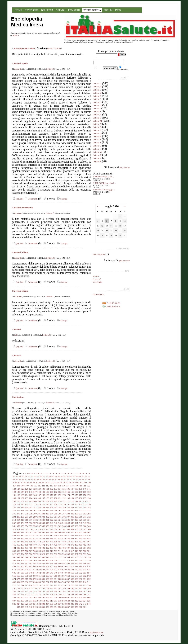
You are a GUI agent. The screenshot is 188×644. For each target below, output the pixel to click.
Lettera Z (97, 161)
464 (89, 542)
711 (89, 582)
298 (31, 517)
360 (52, 526)
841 (77, 604)
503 (14, 551)
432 (35, 539)
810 (27, 601)
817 (56, 601)
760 (56, 591)
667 (64, 576)
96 (64, 483)
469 (31, 545)
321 (47, 520)
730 (89, 585)
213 (72, 501)
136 (68, 489)
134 (60, 489)
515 (64, 551)
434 (43, 539)
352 (18, 526)
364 (68, 526)
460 (72, 542)
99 (73, 483)
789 (18, 598)
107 (27, 486)
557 (81, 557)
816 (51, 601)
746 (77, 588)
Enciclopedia (99, 254)
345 (68, 523)
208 (52, 501)
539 (85, 554)
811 (31, 601)
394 (35, 532)
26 (89, 473)
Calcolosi (16, 329)
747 (81, 588)
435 (47, 539)
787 (89, 595)
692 (89, 579)
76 (83, 479)
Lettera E (97, 96)
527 (35, 554)
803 (77, 598)
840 (72, 604)
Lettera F (97, 99)
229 (60, 504)
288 (68, 514)
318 (35, 520)
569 (52, 560)
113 (52, 486)
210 (60, 501)
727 (77, 585)
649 (68, 573)
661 (39, 576)
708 (77, 582)
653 (85, 573)
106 (23, 486)
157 (77, 492)
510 (43, 551)
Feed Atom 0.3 (111, 307)
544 (27, 557)
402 (68, 532)
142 (14, 492)
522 (14, 554)
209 (56, 501)
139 (81, 489)
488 (31, 548)
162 (18, 495)
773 (31, 595)
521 (89, 551)
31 (26, 476)
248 (60, 507)
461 (77, 542)
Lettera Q (97, 133)
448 (23, 542)
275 (14, 514)
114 (56, 486)
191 (60, 498)
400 (60, 532)
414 (39, 535)
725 (68, 585)
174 (68, 495)
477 (64, 545)
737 (39, 588)
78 (89, 479)
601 (27, 567)
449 (27, 542)
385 (77, 529)
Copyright (97, 282)
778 (52, 595)
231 (68, 504)
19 (68, 473)
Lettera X (97, 155)
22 (77, 473)
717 (35, 585)
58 (29, 479)
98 (70, 483)
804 (81, 598)
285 (56, 514)
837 (60, 604)
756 (39, 591)
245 (47, 507)
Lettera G (97, 102)
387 (85, 529)
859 (77, 607)
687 (68, 579)
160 (89, 492)
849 (35, 607)
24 (82, 473)
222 (31, 504)
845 (18, 607)
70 (65, 479)
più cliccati (125, 167)
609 (60, 567)
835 (52, 604)
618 (18, 570)
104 (15, 486)
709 (81, 582)
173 (64, 495)
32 (29, 476)
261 (35, 511)
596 (85, 563)
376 (39, 529)
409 (18, 535)
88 (40, 483)
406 (85, 532)
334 (23, 523)
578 (89, 560)
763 (68, 591)
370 (14, 529)
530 (47, 554)
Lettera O (97, 127)
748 (85, 588)
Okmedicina (98, 294)
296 (23, 517)
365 (72, 526)
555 (72, 557)
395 (39, 532)
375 (35, 529)
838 (64, 604)
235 (85, 504)
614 (80, 567)
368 (85, 526)
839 (68, 604)
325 (64, 520)
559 (89, 557)
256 (14, 511)
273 (85, 511)
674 (14, 579)
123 (14, 489)
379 (52, 529)
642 (39, 573)
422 (72, 535)
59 (32, 479)
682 (47, 579)
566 (39, 560)
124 (18, 489)
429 (23, 539)
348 (81, 523)
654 (89, 573)
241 (31, 507)
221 (27, 504)
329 (81, 520)
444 (85, 539)
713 (18, 585)
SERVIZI (61, 10)
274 (89, 511)
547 (39, 557)
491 (43, 548)
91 (49, 483)
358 (43, 526)
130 (43, 489)
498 (72, 548)
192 (64, 498)
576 (81, 560)
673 (89, 576)
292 (85, 514)
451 (35, 542)
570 (56, 560)
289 (72, 514)
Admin (15, 35)
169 (47, 495)
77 (86, 479)
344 (64, 523)
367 (81, 526)
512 (51, 551)
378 (47, 529)
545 (31, 557)
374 (31, 529)
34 (35, 476)
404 (77, 532)
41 (56, 476)
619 (23, 570)
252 (77, 507)
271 (77, 511)
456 (56, 542)
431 (31, 539)
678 (31, 579)
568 (47, 560)
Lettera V (97, 149)
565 (35, 560)
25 (86, 473)
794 (39, 598)
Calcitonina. (18, 397)
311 (85, 517)
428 (18, 539)
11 (44, 473)
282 (43, 514)
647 (60, 573)
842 (81, 604)
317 (31, 520)
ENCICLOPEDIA (92, 10)
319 (39, 520)
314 (18, 520)
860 (81, 607)
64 (47, 479)
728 (81, 585)
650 (72, 573)
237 (14, 507)
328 (77, 520)
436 (52, 539)
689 (77, 579)
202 (27, 501)
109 (35, 486)
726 (72, 585)
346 (72, 523)
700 (43, 582)
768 (89, 591)
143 (18, 492)
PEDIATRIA (74, 10)
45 (68, 476)
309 (77, 517)
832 (39, 604)
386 (81, 529)
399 (56, 532)
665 (56, 576)
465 (14, 545)
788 (14, 598)
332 (14, 523)
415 (43, 535)
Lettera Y (97, 158)
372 (23, 529)
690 (81, 579)
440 (68, 539)
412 (31, 535)
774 (35, 595)
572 (64, 560)
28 (17, 476)
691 (85, 579)
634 (85, 570)
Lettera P (97, 130)
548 (43, 557)
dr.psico (18, 213)
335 (27, 523)
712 (14, 585)
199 (14, 501)
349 (85, 523)
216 (85, 501)
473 (47, 545)
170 (52, 495)
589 (56, 563)
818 (60, 601)
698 (35, 582)
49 (80, 476)
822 (76, 601)
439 (64, 539)
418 (56, 535)
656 (18, 576)
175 (72, 495)
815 (47, 601)
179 (89, 495)
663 (47, 576)
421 (68, 535)
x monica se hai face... (103, 176)
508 (35, 551)
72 (71, 479)
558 (85, 557)
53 (14, 479)
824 (85, 601)
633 (81, 570)
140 (85, 489)
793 (35, 598)
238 (18, 507)
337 (35, 523)
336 (31, 523)
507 (31, 551)
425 (85, 535)
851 (43, 607)
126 (27, 489)
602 (31, 567)
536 (72, 554)
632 (77, 570)
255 (89, 507)
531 (52, 554)
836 (56, 604)
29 (20, 476)
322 (52, 520)
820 (68, 601)
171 (56, 495)
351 (14, 526)
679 (35, 579)
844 (89, 604)
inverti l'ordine (54, 48)
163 (23, 495)
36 (41, 476)
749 (89, 588)
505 (23, 551)
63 (44, 479)
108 (31, 486)
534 (64, 554)
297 (27, 517)
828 (23, 604)
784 (77, 595)
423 (76, 535)
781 (64, 595)
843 (85, 604)
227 (52, 504)
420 (64, 535)
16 (59, 473)
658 (27, 576)
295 (18, 517)
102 (85, 483)
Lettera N (97, 124)
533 (60, 554)
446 (14, 542)
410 (23, 535)
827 (18, 604)
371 (18, 529)
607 (52, 567)
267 (60, 511)
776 (43, 595)
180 (14, 498)
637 (18, 573)
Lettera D (97, 93)
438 (60, 539)
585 (39, 563)
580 (18, 563)
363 (64, 526)
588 (52, 563)
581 (23, 563)
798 (56, 598)
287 (64, 514)
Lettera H (97, 105)
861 (85, 607)
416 (47, 535)
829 (27, 604)
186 (39, 498)
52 (89, 476)
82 (22, 483)
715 (27, 585)
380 (56, 529)
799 (60, 598)
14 (53, 473)
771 (23, 595)
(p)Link (17, 199)
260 (31, 511)
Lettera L (97, 118)
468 (27, 545)
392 (27, 532)
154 (64, 492)
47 (74, 476)
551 (56, 557)
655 (14, 576)
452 (39, 542)
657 (23, 576)
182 (23, 498)
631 (72, 570)
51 (86, 476)
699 (39, 582)
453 (43, 542)
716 (31, 585)
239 (23, 507)
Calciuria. (17, 355)
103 (89, 483)
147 (35, 492)
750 (14, 591)
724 (64, 585)
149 (43, 492)
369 (89, 526)
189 (52, 498)
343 (60, 523)
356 (35, 526)
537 (77, 554)
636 (14, 573)
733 (23, 588)
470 (35, 545)
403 (72, 532)
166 (35, 495)
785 (81, 595)
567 (43, 560)
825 (89, 601)
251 (72, 507)
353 (23, 526)
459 (68, 542)
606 (47, 567)
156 (72, 492)
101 (81, 483)
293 (89, 514)
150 (47, 492)
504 (18, 551)
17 (62, 473)
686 (64, 579)
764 (72, 591)
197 (85, 498)
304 (56, 517)
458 (64, 542)
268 (64, 511)
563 (27, 560)
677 (27, 579)
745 (72, 588)
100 (77, 483)
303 (52, 517)
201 (23, 501)
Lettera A (97, 84)
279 (31, 514)
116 (64, 486)
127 (31, 489)
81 (19, 483)
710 (85, 582)
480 (77, 545)
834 (47, 604)
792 (31, 598)
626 (52, 570)
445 (89, 539)
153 (60, 492)
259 (27, 511)
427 (14, 539)
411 (27, 535)
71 (68, 479)
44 (65, 476)
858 (72, 607)
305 (60, 517)
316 (27, 520)
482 (85, 545)
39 (50, 476)
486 (23, 548)
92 (52, 483)
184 (31, 498)
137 (72, 489)
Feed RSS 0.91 (111, 303)
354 (27, 526)
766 (81, 591)
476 (60, 545)
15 (55, 473)
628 (60, 570)
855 (60, 607)
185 (35, 498)
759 (52, 591)
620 (27, 570)
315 (23, 520)
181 (18, 498)
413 (35, 535)
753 (27, 591)
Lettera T (97, 143)
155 (68, 492)
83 (25, 483)
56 (23, 479)
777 (47, 595)
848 (31, 607)
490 (39, 548)
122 (88, 486)
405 (81, 532)
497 (68, 548)
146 (31, 492)
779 (56, 595)
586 (43, 563)
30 (23, 476)
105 (19, 486)
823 (80, 601)
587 (47, 563)
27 (14, 476)
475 (56, 545)
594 (77, 563)
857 (68, 607)
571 (60, 560)
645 (52, 573)
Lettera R (97, 136)
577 (85, 560)
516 (68, 551)
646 (56, 573)
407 (89, 532)
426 (89, 535)
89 (43, 483)
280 (35, 514)
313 (14, 520)
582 (27, 563)
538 (81, 554)
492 (47, 548)
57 (26, 479)
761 (60, 591)
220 (23, 504)
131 (47, 489)
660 (35, 576)
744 (68, 588)
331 (89, 520)
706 (68, 582)
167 (39, 495)
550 (52, 557)
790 (23, 598)
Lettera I (97, 108)
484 (14, 548)
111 (44, 486)
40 (53, 476)
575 (77, 560)
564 (31, 560)
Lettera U (97, 146)
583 (31, 563)
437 (56, 539)
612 (72, 567)
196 (81, 498)
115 (60, 486)
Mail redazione (96, 632)
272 (81, 511)
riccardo (18, 69)
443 (81, 539)
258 (23, 511)
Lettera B (97, 87)
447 (18, 542)
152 (56, 492)
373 (27, 529)
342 (56, 523)
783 (72, 595)
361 (56, 526)
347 (77, 523)
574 (72, 560)
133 (56, 489)
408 (14, 535)
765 (77, 591)
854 (56, 607)
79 (13, 483)
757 (43, 591)
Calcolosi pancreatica (23, 208)
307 (68, 517)
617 (14, 570)
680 (39, 579)
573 (68, 560)
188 (47, 498)
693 (14, 582)
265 (52, 511)
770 (18, 595)
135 (64, 489)
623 (39, 570)
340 (47, 523)
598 (14, 567)
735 (31, 588)
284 (52, 514)
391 (23, 532)
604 (39, 567)
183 (27, 498)
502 (89, 548)
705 (64, 582)
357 (39, 526)
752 (23, 591)
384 (72, 529)
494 (56, 548)
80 (16, 483)
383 (68, 529)
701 (47, 582)
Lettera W (97, 152)
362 (60, 526)
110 (39, 486)
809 (23, 601)
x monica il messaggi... (103, 190)
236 (89, 504)
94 (58, 483)
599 (18, 567)
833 (43, 604)
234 (81, 504)
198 (89, 498)
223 (35, 504)
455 (52, 542)
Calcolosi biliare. (20, 252)
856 (64, 607)
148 (39, 492)
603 (35, 567)
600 (23, 567)
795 (43, 598)
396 (43, 532)
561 (18, 560)
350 (89, 523)
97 (67, 483)
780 (60, 595)
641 (35, 573)
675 (18, 579)
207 (47, 501)
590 (60, 563)
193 (68, 498)
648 (64, 573)
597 (89, 563)
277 (23, 514)
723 (60, 585)
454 (47, 542)
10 (41, 473)
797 (52, 598)
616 (89, 567)
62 (41, 479)
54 (17, 479)
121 (84, 486)
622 (35, 570)
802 (72, 598)
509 (39, 551)
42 (59, 476)
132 (52, 489)
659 (31, 576)
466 (18, 545)
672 (85, 576)
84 (28, 483)
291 (81, 514)
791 (27, 598)
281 (39, 514)
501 (85, 548)
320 (43, 520)
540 (89, 554)
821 (72, 601)
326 (68, 520)
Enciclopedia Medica (24, 48)
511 (47, 551)
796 (47, 598)
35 (38, 476)
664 (52, 576)
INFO (118, 10)
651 (77, 573)
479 (72, 545)
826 (14, 604)
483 (89, 545)
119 (76, 486)
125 (23, 489)
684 (56, 579)
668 (68, 576)
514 (60, 551)
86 (34, 483)
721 (52, 585)
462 (81, 542)
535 (68, 554)
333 (18, 523)
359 (47, 526)
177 (81, 495)
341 (52, 523)
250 (68, 507)
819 (64, 601)
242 (35, 507)
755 (35, 591)
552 (60, 557)
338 (39, 523)
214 (76, 501)
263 (43, 511)
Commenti (31, 199)
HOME (18, 10)
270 (72, 511)
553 (64, 557)
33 (32, 476)
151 (52, 492)
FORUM (108, 10)
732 (18, 588)
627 (56, 570)
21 (73, 473)
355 (31, 526)
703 (56, 582)
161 (14, 495)
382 (64, 529)
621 (31, 570)
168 (43, 495)
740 (52, 588)
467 (23, 545)
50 (83, 476)
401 (64, 532)
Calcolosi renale (20, 63)
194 (72, 498)
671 (81, 576)
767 (85, 591)
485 (18, 548)
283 (47, 514)
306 (64, 517)
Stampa (62, 199)
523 (18, 554)
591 (64, 563)
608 (56, 567)
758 (47, 591)
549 (47, 557)
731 (14, 588)
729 (85, 585)
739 (47, 588)
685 (60, 579)
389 (14, 532)
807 (14, 601)
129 (39, 489)
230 (64, 504)
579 (14, 563)
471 (39, 545)
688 (72, 579)
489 (35, 548)
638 (23, 573)
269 (68, 511)
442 (77, 539)
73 (74, 479)
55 (20, 479)
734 (27, 588)
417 (51, 535)
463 (85, 542)
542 (18, 557)
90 (46, 483)
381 (60, 529)
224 (39, 504)
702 (52, 582)
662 (43, 576)
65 (50, 479)
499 (77, 548)
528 (39, 554)
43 (62, 476)
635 (89, 570)
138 (77, 489)
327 (72, 520)
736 (35, 588)
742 (60, 588)
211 (64, 501)
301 (43, 517)
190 (56, 498)
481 (81, 545)
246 (52, 507)
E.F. (16, 335)
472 (43, 545)
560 (14, 560)
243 (39, 507)
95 (61, 483)
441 (72, 539)
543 (23, 557)
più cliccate (124, 261)
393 (31, 532)
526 (31, 554)
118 (72, 486)
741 (56, 588)
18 (64, 473)
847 (27, 607)
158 (81, 492)
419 (60, 535)
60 (35, 479)
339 (43, 523)
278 (27, 514)
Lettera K (97, 115)
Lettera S (97, 139)
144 (23, 492)
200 (18, 501)
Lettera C (50, 69)
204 (35, 501)
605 (43, 567)
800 (64, 598)
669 (72, 576)
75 (80, 479)
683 (52, 579)
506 (27, 551)
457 (60, 542)
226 (47, 504)
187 (43, 498)
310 (81, 517)
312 (89, 517)
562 (23, 560)
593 (72, 563)
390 (18, 532)
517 (72, 551)
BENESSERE (32, 10)
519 (80, 551)
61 (38, 479)
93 (55, 483)
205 (39, 501)
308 (72, 517)
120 (80, 486)
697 (31, 582)
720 (47, 585)
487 (27, 548)
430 (27, 539)
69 (62, 479)
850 (39, 607)
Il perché (97, 279)
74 (77, 479)
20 (71, 473)
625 (47, 570)
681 (43, 579)
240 (27, 507)
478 (68, 545)
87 (37, 483)
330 (85, 520)
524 (23, 554)
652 (81, 573)
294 (14, 517)
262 (39, 511)
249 (64, 507)
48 (77, 476)
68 (59, 479)
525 (27, 554)
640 (31, 573)
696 (27, 582)
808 (18, 601)
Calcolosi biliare (20, 291)
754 (31, 591)
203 (31, 501)
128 (35, 489)
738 (43, 588)
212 (68, 501)
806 (89, 598)
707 (72, 582)
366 (77, 526)
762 (64, 591)
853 (52, 607)
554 (68, 557)
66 (53, 479)
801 (68, 598)
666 (60, 576)
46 (71, 476)
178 (85, 495)
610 (64, 567)
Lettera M (97, 121)
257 (18, 511)
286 (60, 514)
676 (23, 579)
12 (46, 473)
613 (76, 567)
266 (56, 511)
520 (85, 551)
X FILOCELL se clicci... (104, 183)
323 (56, 520)
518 (76, 551)
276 (18, 514)
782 (68, 595)
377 (43, 529)
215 (80, 501)
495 (60, 548)
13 (50, 473)
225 (43, 504)
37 (44, 476)
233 (77, 504)
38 (47, 476)
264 (47, 511)
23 (80, 473)
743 (64, 588)
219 (18, 504)
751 (18, 591)
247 (56, 507)
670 (77, 576)
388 (89, 529)
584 (35, 563)
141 (89, 489)
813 (39, 601)
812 (35, 601)
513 (56, 551)
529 (43, 554)
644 (47, 573)
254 (85, 507)
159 (85, 492)
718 (39, 585)
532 (56, 554)
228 (56, 504)
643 (43, 573)
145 (27, 492)
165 (31, 495)
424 (80, 535)
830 (31, 604)
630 (68, 570)
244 (43, 507)
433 (39, 539)
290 (77, 514)
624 (43, 570)
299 (35, 517)
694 (18, 582)
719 (43, 585)
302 (47, 517)
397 (47, 532)
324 (60, 520)
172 (60, 495)
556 (77, 557)
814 (43, 601)
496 (64, 548)
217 (89, 501)
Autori (96, 276)
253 (81, 507)
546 (35, 557)
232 (72, 504)
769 (14, 595)
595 (81, 563)
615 (85, 567)
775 (39, 595)
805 (85, 598)
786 (85, 595)
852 (47, 607)
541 (14, 557)
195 (77, 498)
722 (56, 585)
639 (27, 573)
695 (23, 582)
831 (35, 604)
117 (68, 486)
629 (64, 570)
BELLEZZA (47, 10)
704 (60, 582)
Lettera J (97, 112)
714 (23, 585)
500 (81, 548)
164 (27, 495)
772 (27, 595)
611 (68, 567)
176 (77, 495)
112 (48, 486)
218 (14, 504)
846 (23, 607)
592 (68, 563)
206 (43, 501)
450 (31, 542)
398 (52, 532)
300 (39, 517)
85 (31, 483)
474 (52, 545)
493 (52, 548)
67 (56, 479)
